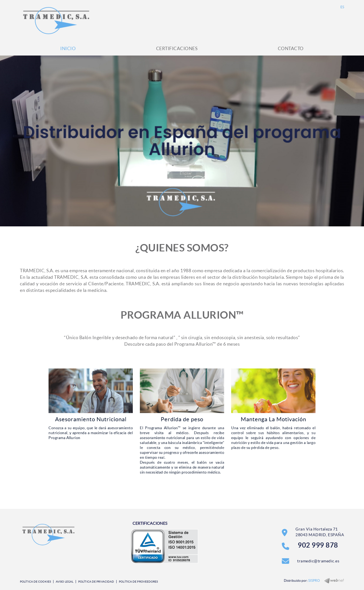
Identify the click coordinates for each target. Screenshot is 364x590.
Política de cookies (35, 582)
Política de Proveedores (138, 582)
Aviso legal (65, 582)
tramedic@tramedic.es (318, 561)
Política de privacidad (96, 582)
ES (342, 7)
